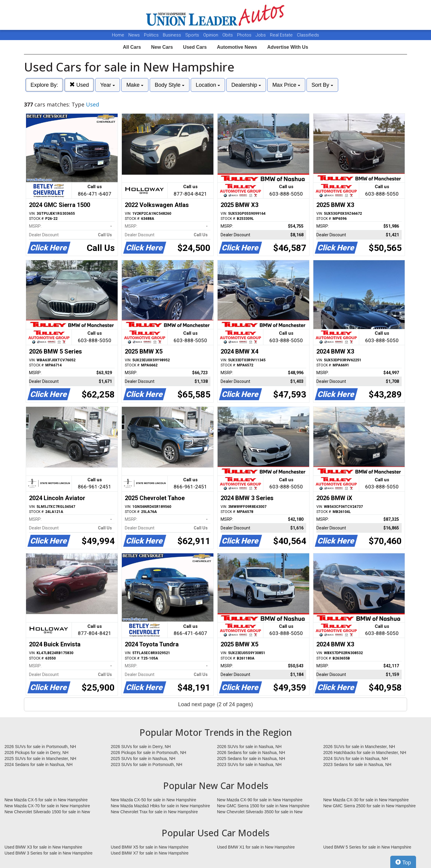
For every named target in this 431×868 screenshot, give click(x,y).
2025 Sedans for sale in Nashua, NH (251, 759)
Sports (193, 35)
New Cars (162, 47)
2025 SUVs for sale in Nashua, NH (143, 759)
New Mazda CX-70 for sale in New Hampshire (47, 806)
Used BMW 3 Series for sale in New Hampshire (48, 853)
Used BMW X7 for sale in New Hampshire (150, 853)
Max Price (286, 85)
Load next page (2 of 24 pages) (215, 704)
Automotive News (237, 47)
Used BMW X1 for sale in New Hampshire (256, 847)
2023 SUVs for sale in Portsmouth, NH (147, 765)
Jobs (261, 35)
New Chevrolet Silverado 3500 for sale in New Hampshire (260, 812)
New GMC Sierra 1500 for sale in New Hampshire (263, 806)
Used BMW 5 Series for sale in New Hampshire (367, 847)
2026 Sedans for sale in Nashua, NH (251, 753)
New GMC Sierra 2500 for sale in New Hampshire (369, 806)
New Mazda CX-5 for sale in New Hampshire (46, 800)
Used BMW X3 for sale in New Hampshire (43, 847)
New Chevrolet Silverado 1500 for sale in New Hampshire (47, 812)
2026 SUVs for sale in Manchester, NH (359, 747)
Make (135, 85)
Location (208, 85)
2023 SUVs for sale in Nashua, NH (249, 765)
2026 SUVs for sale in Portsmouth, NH (40, 747)
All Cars (132, 47)
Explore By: (44, 85)
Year (108, 85)
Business (173, 35)
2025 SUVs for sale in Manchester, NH (40, 759)
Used (79, 85)
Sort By (322, 85)
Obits (228, 35)
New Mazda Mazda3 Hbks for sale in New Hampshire (160, 806)
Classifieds (308, 35)
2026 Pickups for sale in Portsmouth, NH (148, 753)
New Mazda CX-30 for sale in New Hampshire (366, 800)
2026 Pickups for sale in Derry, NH (37, 753)
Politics (151, 35)
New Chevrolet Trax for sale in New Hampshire (154, 812)
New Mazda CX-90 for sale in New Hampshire (260, 800)
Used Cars (195, 47)
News (134, 35)
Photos (245, 35)
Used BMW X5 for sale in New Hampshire (150, 847)
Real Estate (282, 35)
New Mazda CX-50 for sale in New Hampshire (154, 800)
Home (118, 35)
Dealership (246, 85)
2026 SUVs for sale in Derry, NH (141, 747)
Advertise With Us (288, 47)
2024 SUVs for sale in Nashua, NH (356, 759)
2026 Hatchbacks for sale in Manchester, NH (365, 753)
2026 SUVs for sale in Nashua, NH (249, 747)
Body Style (170, 85)
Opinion (211, 35)
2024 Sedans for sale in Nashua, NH (38, 765)
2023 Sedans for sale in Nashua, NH (357, 765)
